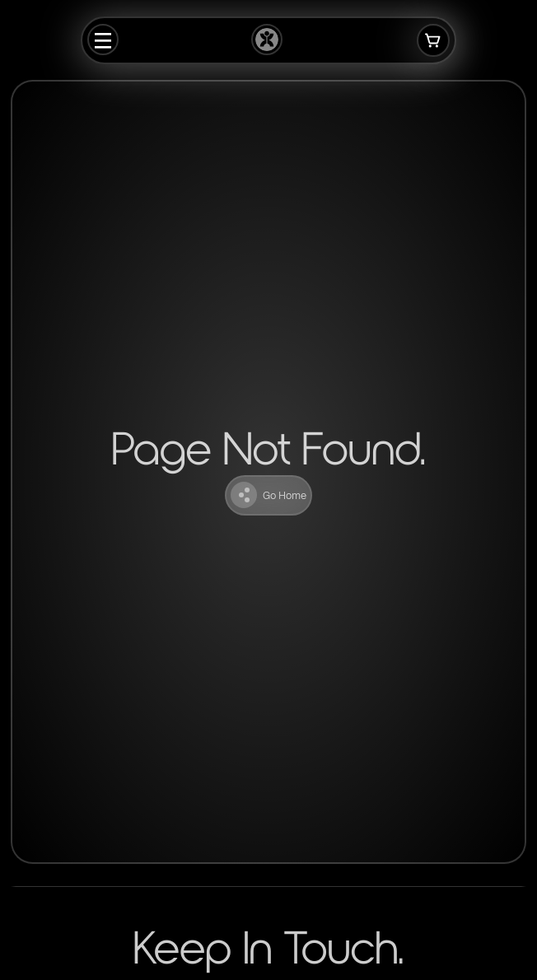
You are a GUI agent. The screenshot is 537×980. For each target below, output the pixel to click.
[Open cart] (433, 40)
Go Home (268, 495)
